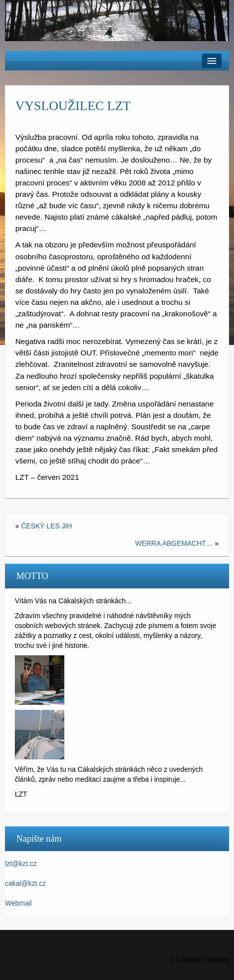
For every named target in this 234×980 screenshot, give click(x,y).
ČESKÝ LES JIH (47, 526)
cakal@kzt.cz (25, 883)
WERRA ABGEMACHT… (174, 543)
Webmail (18, 903)
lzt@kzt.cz (21, 864)
